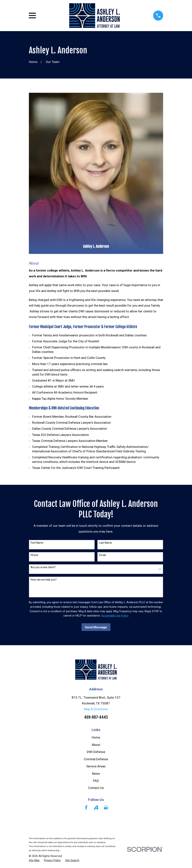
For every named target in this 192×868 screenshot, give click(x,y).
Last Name (106, 543)
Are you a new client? (43, 567)
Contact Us (96, 788)
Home (96, 737)
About (96, 745)
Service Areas (96, 766)
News (96, 774)
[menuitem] (34, 861)
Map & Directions (96, 709)
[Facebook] (86, 807)
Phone (34, 555)
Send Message (96, 627)
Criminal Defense (96, 759)
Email (102, 555)
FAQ (96, 781)
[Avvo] (96, 807)
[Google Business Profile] (106, 807)
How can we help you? (44, 580)
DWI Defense (96, 752)
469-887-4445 (96, 717)
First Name (37, 543)
